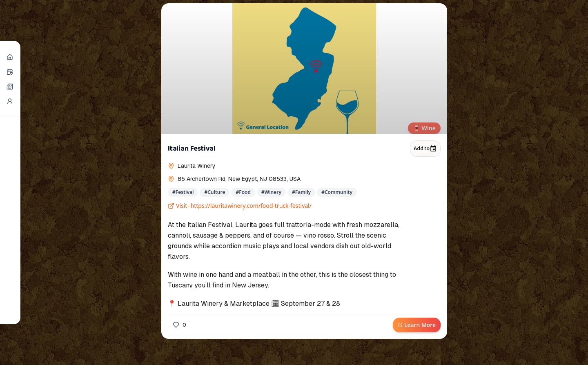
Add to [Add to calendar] (425, 149)
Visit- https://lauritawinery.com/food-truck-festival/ (240, 206)
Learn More (417, 325)
